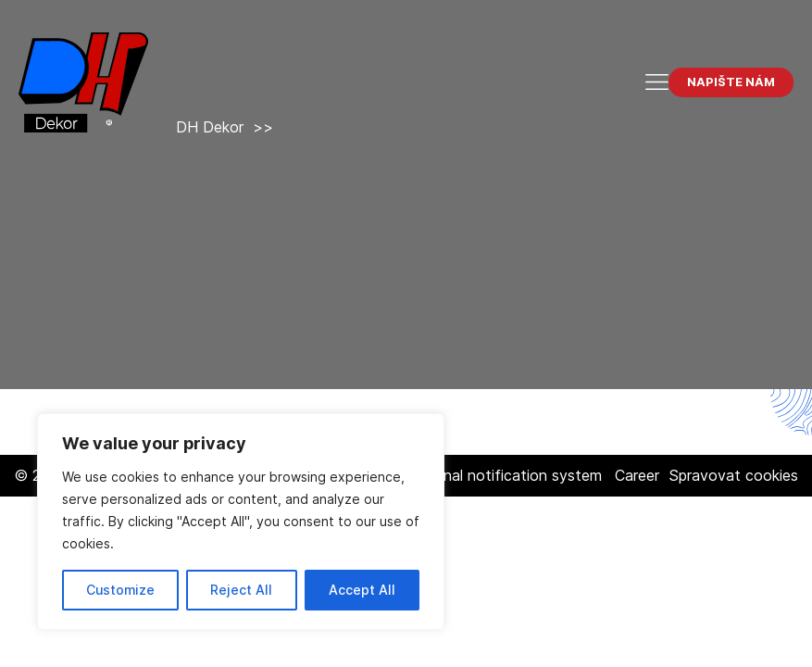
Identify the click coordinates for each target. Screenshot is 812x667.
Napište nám (731, 82)
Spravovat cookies (733, 476)
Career (637, 475)
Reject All (241, 590)
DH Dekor (210, 127)
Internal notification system (507, 475)
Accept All (362, 590)
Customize (120, 590)
